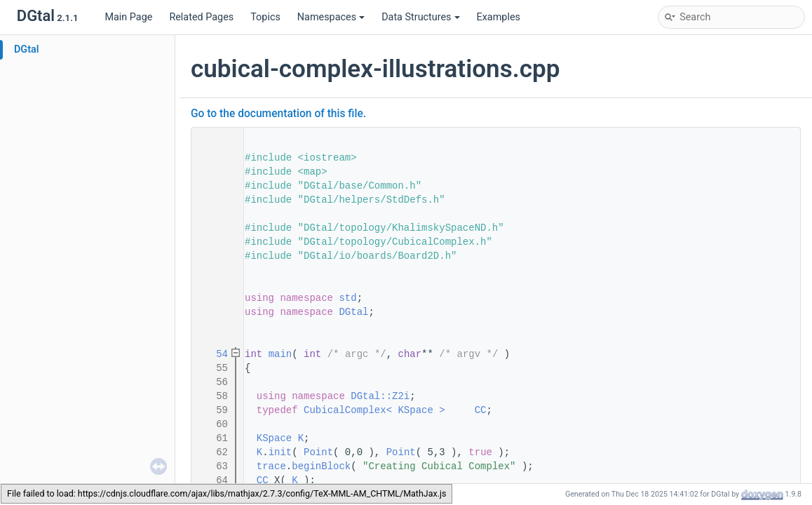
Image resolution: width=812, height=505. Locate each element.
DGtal (27, 49)
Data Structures (420, 17)
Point (318, 452)
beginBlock (321, 466)
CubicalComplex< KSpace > (374, 410)
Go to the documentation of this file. (278, 114)
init (280, 452)
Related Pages (201, 17)
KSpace (274, 438)
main (280, 354)
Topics (265, 17)
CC (481, 410)
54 (213, 354)
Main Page (128, 17)
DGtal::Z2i (380, 396)
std (347, 298)
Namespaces (331, 17)
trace (271, 466)
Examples (499, 17)
